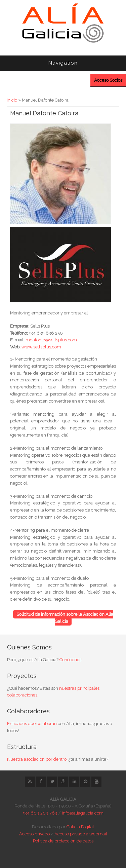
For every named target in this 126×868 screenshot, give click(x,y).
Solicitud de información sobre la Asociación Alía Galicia (65, 618)
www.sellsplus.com (41, 347)
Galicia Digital (80, 827)
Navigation (63, 63)
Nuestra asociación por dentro (37, 759)
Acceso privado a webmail (81, 834)
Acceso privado (34, 834)
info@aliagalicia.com (83, 813)
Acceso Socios (108, 80)
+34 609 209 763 (40, 813)
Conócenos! (71, 660)
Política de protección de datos (63, 841)
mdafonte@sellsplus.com (51, 340)
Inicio (12, 100)
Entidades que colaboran (32, 724)
